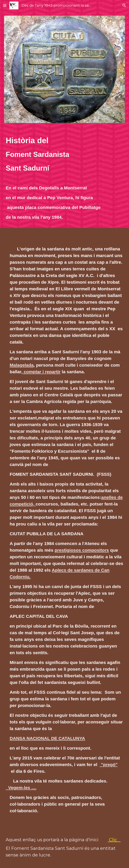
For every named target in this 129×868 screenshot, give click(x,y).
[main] (64, 154)
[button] (5, 5)
